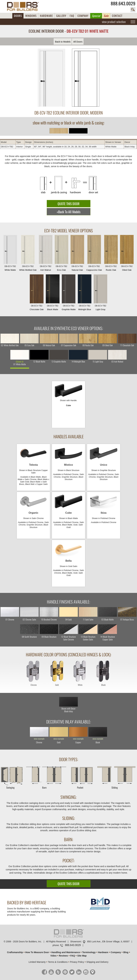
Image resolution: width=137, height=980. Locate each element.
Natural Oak (77, 254)
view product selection (114, 22)
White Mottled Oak (28, 254)
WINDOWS (31, 16)
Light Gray (100, 293)
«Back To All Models (69, 212)
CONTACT (117, 16)
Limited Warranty (37, 962)
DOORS (18, 16)
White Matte (10, 254)
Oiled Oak (127, 254)
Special (96, 16)
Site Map (82, 956)
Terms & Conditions (58, 962)
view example (39, 739)
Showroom (76, 942)
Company (116, 952)
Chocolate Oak (37, 293)
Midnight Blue (85, 293)
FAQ (72, 16)
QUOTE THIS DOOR (68, 204)
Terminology (89, 952)
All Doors (78, 42)
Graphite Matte (69, 293)
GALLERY (61, 16)
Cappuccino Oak (94, 254)
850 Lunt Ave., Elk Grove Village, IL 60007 (108, 942)
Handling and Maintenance (66, 952)
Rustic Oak (111, 254)
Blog (126, 952)
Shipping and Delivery (97, 962)
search (133, 10)
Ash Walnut (46, 254)
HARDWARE (46, 16)
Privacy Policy (77, 962)
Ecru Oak (61, 254)
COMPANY (83, 16)
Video (54, 956)
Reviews (63, 956)
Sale (106, 16)
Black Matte (53, 293)
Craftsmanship (15, 952)
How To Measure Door (37, 952)
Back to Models (63, 42)
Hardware (103, 952)
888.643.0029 (123, 4)
